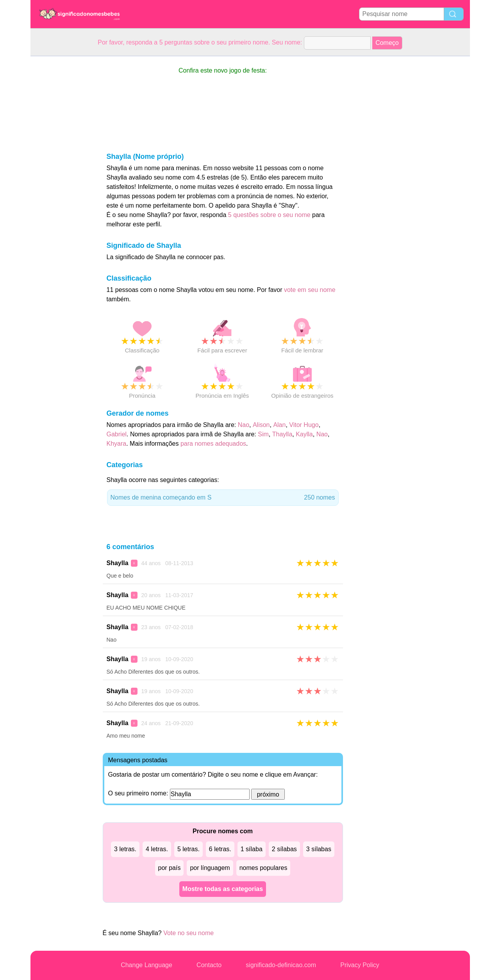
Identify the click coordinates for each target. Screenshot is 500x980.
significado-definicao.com (281, 965)
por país (170, 868)
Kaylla (304, 434)
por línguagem (210, 868)
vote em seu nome (310, 290)
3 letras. (125, 849)
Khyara (117, 444)
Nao (244, 425)
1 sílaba (252, 849)
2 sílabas (284, 849)
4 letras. (157, 849)
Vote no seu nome (188, 933)
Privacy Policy (360, 965)
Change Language (146, 965)
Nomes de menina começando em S (223, 498)
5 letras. (188, 849)
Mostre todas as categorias (223, 889)
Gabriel (117, 434)
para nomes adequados (213, 444)
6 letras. (220, 849)
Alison (261, 425)
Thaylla (282, 434)
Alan (279, 425)
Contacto (209, 965)
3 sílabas (319, 849)
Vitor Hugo (304, 425)
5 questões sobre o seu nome (269, 215)
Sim (263, 434)
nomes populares (263, 868)
